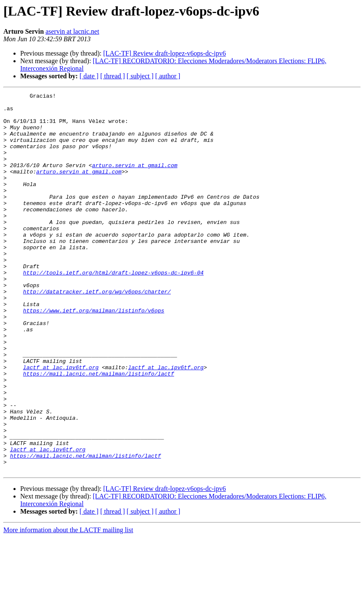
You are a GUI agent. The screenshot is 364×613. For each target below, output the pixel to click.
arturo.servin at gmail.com (135, 180)
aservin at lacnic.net (72, 31)
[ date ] (89, 76)
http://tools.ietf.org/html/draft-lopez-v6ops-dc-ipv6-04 (113, 309)
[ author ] (168, 76)
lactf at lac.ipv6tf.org (61, 423)
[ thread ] (113, 76)
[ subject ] (140, 76)
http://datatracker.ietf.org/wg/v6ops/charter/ (97, 332)
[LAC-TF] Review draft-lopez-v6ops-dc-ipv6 (164, 53)
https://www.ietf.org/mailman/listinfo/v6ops (94, 354)
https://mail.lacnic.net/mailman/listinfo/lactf (99, 430)
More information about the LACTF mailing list (68, 606)
